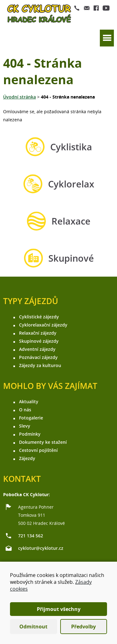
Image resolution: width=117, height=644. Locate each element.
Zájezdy (27, 458)
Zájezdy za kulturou (40, 365)
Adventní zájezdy (37, 349)
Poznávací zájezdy (38, 357)
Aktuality (29, 402)
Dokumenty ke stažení (43, 442)
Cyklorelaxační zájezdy (43, 325)
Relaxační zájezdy (38, 333)
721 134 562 (31, 536)
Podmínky (30, 434)
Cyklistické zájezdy (39, 317)
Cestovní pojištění (38, 450)
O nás (25, 410)
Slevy (25, 426)
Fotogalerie (31, 418)
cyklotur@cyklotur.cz (41, 548)
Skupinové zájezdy (39, 341)
